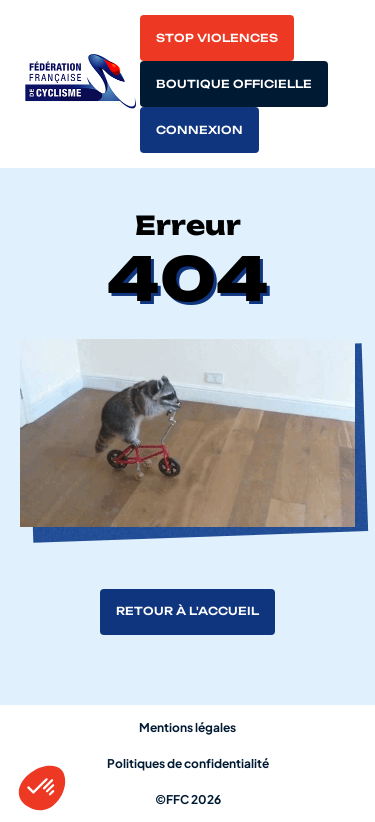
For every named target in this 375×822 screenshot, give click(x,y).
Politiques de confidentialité (188, 763)
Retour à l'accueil (187, 611)
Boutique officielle (234, 84)
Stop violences (217, 38)
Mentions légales (187, 727)
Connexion (199, 130)
